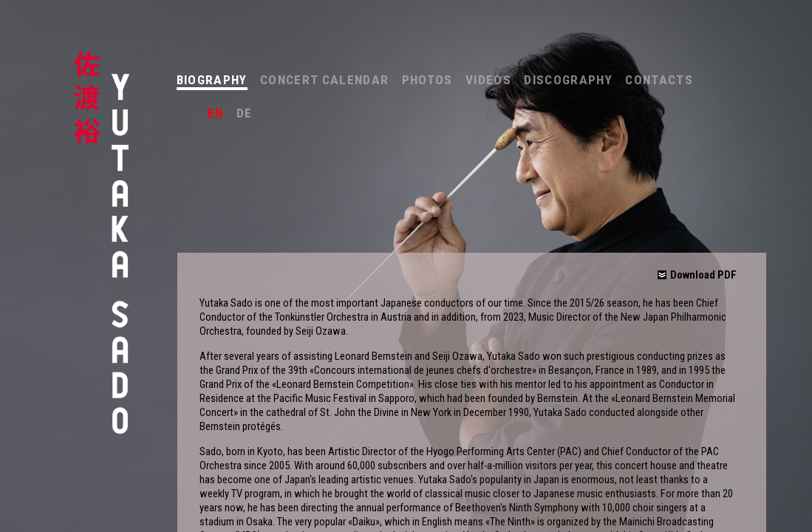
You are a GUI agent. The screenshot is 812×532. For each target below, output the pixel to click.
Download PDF (703, 275)
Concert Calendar (324, 80)
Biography (212, 80)
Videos (488, 80)
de (245, 113)
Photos (427, 80)
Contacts (659, 80)
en (216, 113)
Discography (568, 80)
